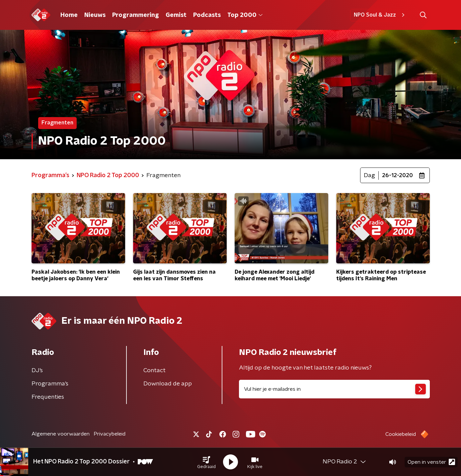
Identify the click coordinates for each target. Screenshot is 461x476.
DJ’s (37, 371)
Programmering (136, 15)
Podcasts (207, 15)
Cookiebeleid (401, 434)
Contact (154, 371)
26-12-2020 (397, 175)
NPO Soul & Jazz (380, 15)
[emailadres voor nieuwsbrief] (334, 389)
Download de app (168, 384)
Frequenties (48, 397)
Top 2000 (245, 15)
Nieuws (95, 15)
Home (69, 15)
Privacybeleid (110, 434)
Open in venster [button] (431, 462)
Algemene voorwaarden (61, 434)
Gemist (176, 15)
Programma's (50, 384)
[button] (206, 462)
